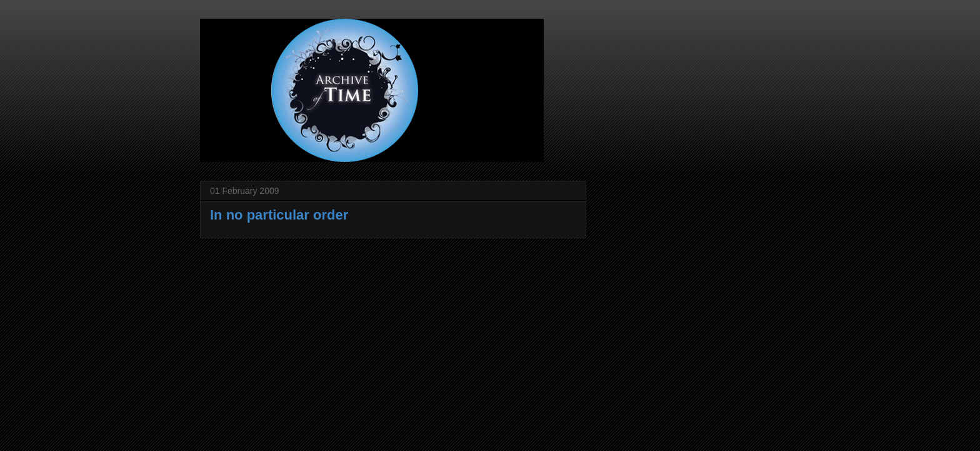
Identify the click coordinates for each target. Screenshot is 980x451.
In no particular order (279, 215)
